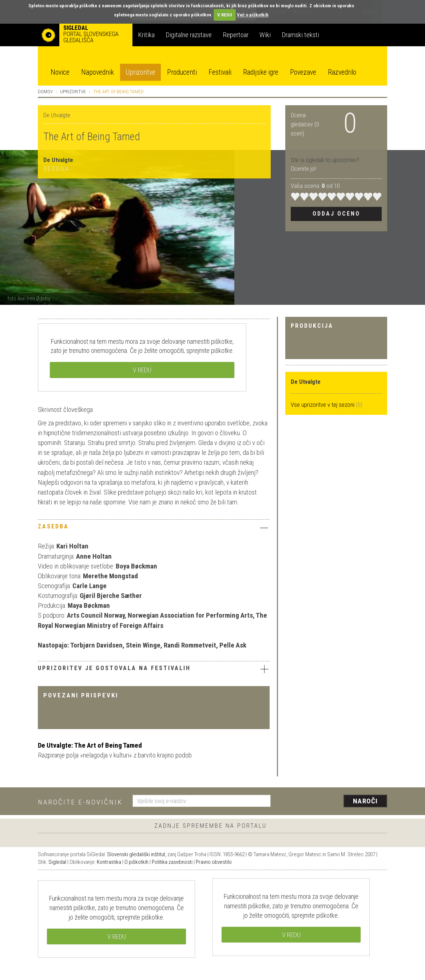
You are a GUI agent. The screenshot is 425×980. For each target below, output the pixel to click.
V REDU (225, 15)
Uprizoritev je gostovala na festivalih (154, 669)
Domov (45, 92)
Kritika (146, 35)
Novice (60, 72)
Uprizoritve (140, 72)
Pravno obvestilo (214, 862)
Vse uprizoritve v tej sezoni (323, 405)
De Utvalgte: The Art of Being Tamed (90, 745)
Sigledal (57, 862)
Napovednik (98, 72)
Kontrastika (109, 862)
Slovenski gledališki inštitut (136, 854)
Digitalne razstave (189, 35)
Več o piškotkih (253, 15)
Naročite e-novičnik (80, 802)
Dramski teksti (300, 35)
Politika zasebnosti (172, 862)
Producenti (182, 72)
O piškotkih (136, 862)
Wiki (265, 35)
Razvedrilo (342, 72)
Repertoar (236, 35)
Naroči (366, 801)
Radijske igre (261, 72)
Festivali (220, 72)
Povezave (303, 72)
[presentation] (333, 802)
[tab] (154, 528)
